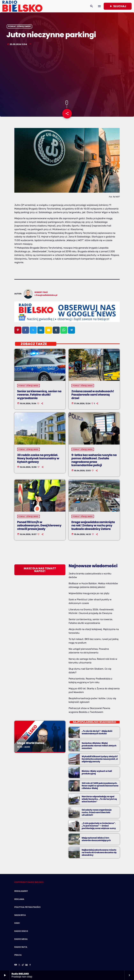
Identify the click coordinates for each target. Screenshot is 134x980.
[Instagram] (26, 965)
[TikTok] (23, 965)
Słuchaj (118, 6)
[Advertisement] (67, 73)
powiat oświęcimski (20, 26)
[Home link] (22, 6)
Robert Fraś (41, 292)
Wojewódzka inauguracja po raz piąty (89, 593)
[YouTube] (16, 965)
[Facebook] (30, 965)
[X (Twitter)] (19, 965)
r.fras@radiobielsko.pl (46, 295)
